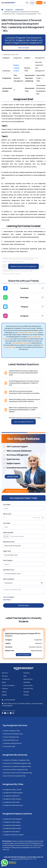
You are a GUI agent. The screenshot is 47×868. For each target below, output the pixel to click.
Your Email (7, 523)
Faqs (25, 676)
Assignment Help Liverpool (12, 799)
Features (5, 689)
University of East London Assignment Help (17, 773)
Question (27, 673)
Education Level (9, 570)
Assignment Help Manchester (13, 805)
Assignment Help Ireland (11, 832)
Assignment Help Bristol (11, 796)
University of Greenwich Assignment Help (17, 766)
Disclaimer (27, 682)
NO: (9, 600)
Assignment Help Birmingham (13, 793)
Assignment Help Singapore (12, 819)
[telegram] (11, 713)
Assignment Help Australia (12, 828)
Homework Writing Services (12, 743)
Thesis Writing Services (11, 737)
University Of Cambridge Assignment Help (17, 763)
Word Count (7, 514)
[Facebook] (3, 713)
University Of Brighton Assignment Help (16, 760)
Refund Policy (28, 679)
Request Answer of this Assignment (23, 266)
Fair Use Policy (28, 689)
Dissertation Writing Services (13, 734)
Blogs (4, 682)
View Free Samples (23, 655)
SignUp (39, 3)
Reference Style (9, 542)
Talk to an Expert (24, 48)
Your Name (7, 505)
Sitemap (26, 692)
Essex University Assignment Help (14, 776)
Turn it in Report (9, 597)
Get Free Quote (23, 605)
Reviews (26, 695)
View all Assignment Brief (24, 422)
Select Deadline (9, 579)
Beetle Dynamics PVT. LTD (28, 859)
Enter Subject (8, 560)
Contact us (6, 679)
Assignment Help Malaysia (12, 825)
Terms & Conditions (8, 685)
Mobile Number (8, 532)
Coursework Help (9, 746)
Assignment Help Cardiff (11, 802)
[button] (27, 3)
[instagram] (13, 713)
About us (5, 673)
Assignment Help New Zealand (13, 835)
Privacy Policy (28, 685)
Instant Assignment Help (11, 731)
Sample (4, 695)
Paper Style (7, 551)
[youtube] (5, 713)
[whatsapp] (8, 713)
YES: (5, 600)
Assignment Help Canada (11, 822)
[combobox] (6, 536)
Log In (32, 3)
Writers (4, 692)
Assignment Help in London (12, 790)
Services (5, 676)
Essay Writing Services (10, 740)
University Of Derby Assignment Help (15, 770)
